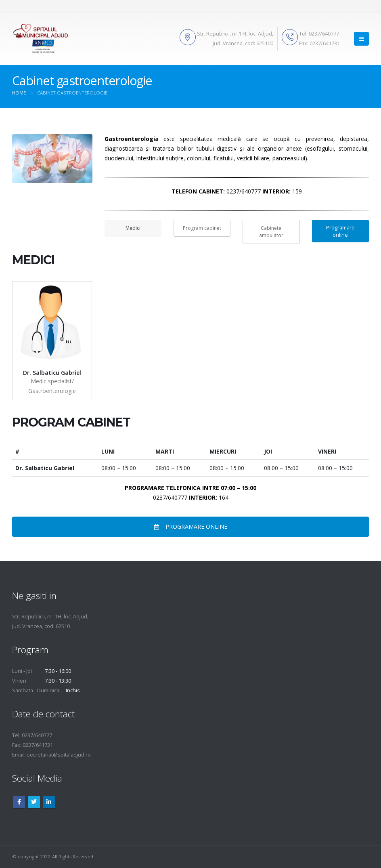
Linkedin (49, 802)
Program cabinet (202, 228)
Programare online (340, 231)
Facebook (19, 802)
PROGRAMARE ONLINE (191, 526)
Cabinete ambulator (271, 232)
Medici (133, 228)
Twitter (34, 802)
